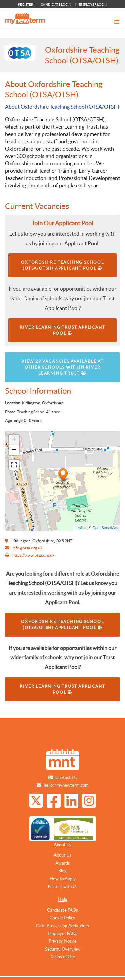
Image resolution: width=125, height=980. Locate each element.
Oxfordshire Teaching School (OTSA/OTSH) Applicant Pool (62, 265)
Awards (63, 863)
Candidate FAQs (62, 910)
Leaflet (80, 528)
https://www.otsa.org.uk (33, 555)
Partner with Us (63, 887)
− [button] (14, 450)
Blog (62, 871)
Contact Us (66, 778)
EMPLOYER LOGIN (93, 4)
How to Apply (63, 879)
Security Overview (63, 949)
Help (62, 900)
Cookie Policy (62, 918)
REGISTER (25, 4)
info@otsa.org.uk (27, 548)
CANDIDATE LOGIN (56, 4)
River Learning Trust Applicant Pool (62, 330)
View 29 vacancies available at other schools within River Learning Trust (62, 367)
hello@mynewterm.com (66, 785)
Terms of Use (62, 957)
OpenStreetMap (105, 528)
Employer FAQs (62, 934)
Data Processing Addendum (62, 926)
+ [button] (14, 440)
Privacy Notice (63, 941)
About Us (62, 845)
